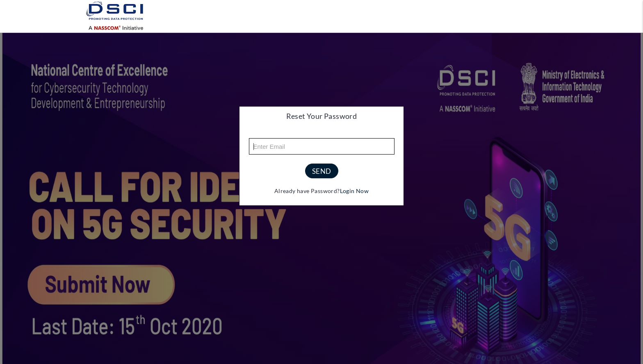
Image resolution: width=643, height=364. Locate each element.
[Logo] (116, 16)
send (322, 171)
